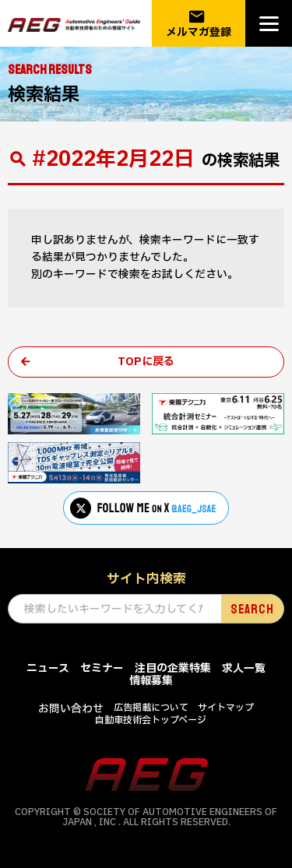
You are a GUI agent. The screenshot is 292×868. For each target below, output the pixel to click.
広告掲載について (151, 708)
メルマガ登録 (199, 24)
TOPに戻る (146, 362)
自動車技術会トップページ (151, 720)
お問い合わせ (71, 709)
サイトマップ (226, 708)
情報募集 (151, 681)
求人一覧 (244, 668)
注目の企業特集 (173, 668)
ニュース (48, 668)
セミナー (102, 668)
